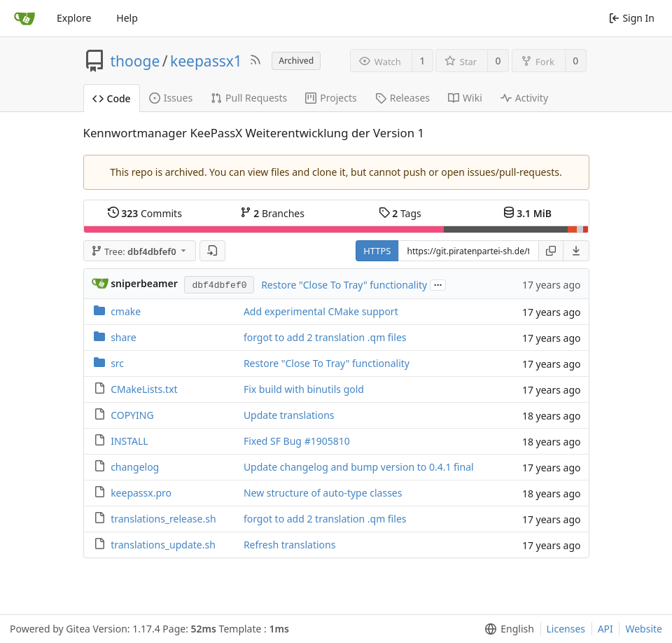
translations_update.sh (163, 545)
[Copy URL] (551, 251)
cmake (126, 311)
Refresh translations (290, 545)
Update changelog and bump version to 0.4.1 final (359, 467)
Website (644, 629)
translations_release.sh (163, 519)
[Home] (24, 18)
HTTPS (377, 251)
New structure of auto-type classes (323, 493)
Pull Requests (249, 98)
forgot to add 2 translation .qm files (325, 337)
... (438, 284)
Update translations (289, 415)
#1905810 (327, 441)
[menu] (576, 251)
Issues (171, 98)
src (117, 363)
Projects (331, 98)
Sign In (632, 18)
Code (112, 98)
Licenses (566, 629)
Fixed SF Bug (274, 441)
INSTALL (129, 441)
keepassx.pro (141, 493)
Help (127, 18)
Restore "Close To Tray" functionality (344, 285)
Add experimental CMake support (321, 311)
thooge (135, 61)
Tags (400, 213)
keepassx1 (206, 61)
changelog (135, 467)
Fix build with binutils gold (304, 389)
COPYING (132, 415)
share (124, 337)
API (605, 629)
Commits (145, 213)
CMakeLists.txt (144, 389)
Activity (524, 98)
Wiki (465, 98)
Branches (272, 213)
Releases (402, 98)
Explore (74, 18)
